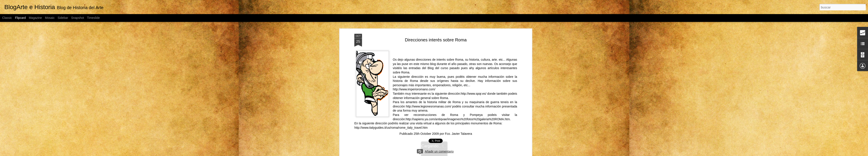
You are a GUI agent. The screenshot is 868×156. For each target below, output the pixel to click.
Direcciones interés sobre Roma (436, 39)
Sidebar (63, 18)
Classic (7, 18)
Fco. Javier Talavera (458, 133)
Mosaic (50, 18)
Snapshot (78, 18)
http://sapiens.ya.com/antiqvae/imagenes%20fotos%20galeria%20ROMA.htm (458, 119)
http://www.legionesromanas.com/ (428, 106)
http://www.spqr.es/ (474, 93)
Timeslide (93, 18)
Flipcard (20, 18)
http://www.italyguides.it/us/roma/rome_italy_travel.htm (391, 127)
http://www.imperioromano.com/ (414, 89)
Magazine (35, 18)
